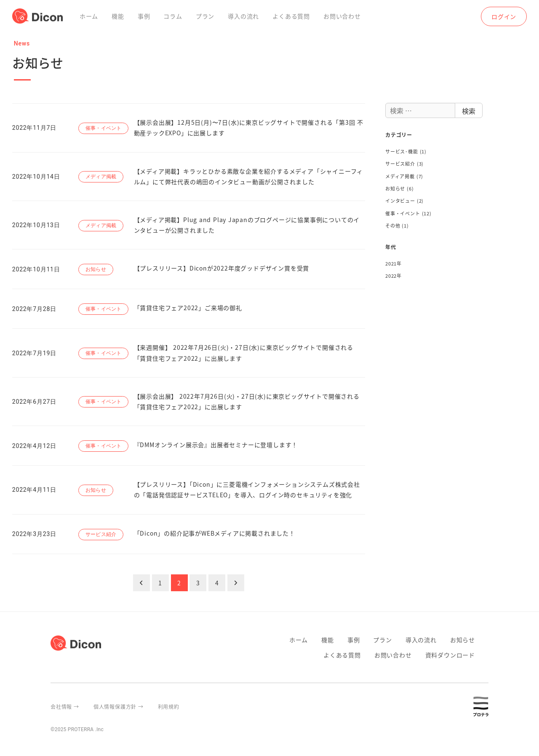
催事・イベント (403, 213)
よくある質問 (342, 655)
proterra (485, 706)
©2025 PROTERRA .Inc (77, 729)
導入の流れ (421, 640)
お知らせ (395, 188)
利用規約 (169, 706)
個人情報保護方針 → (119, 706)
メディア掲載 (400, 176)
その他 (393, 225)
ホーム (299, 640)
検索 (469, 111)
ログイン (504, 16)
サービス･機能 (402, 151)
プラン (382, 640)
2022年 (394, 276)
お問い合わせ (393, 655)
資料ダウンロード (450, 655)
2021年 (394, 263)
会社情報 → (65, 706)
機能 (328, 640)
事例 (354, 640)
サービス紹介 (400, 164)
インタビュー (400, 201)
